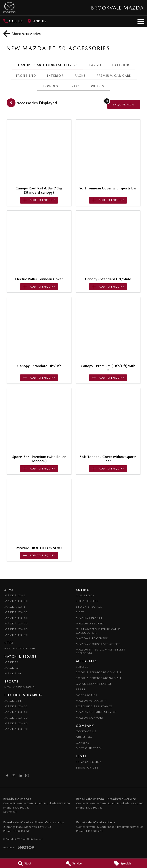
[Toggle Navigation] (141, 21)
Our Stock (85, 595)
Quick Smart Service (94, 684)
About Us (84, 737)
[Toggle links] (19, 847)
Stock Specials (89, 607)
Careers (83, 743)
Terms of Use (87, 768)
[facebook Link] (7, 775)
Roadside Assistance (94, 706)
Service (82, 667)
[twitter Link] (14, 775)
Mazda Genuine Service (96, 712)
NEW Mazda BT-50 (20, 648)
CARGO (95, 65)
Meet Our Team (89, 748)
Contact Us (86, 731)
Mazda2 (12, 662)
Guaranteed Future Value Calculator (98, 631)
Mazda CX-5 (15, 607)
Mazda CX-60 (16, 618)
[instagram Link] (27, 775)
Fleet (80, 612)
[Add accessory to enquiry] (39, 200)
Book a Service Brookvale (99, 672)
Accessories (87, 695)
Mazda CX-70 (16, 623)
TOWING (51, 86)
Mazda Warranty (91, 701)
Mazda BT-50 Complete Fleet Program (101, 651)
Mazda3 (12, 668)
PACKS (80, 76)
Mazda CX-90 (16, 635)
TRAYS (74, 86)
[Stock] (24, 863)
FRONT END (26, 76)
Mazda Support (90, 718)
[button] (39, 152)
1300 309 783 (21, 808)
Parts (81, 689)
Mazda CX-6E (16, 612)
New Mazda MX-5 (20, 687)
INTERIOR (55, 76)
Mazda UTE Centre (92, 638)
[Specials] (123, 863)
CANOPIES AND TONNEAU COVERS (48, 65)
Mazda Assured (90, 623)
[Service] (73, 863)
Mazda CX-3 (15, 595)
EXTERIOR (121, 65)
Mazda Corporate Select (98, 644)
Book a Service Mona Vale (99, 678)
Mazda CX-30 (16, 601)
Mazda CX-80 (16, 629)
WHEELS (97, 86)
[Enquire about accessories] (124, 104)
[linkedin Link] (20, 775)
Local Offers (87, 601)
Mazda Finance (89, 618)
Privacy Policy (89, 762)
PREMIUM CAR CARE (114, 76)
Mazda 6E (13, 673)
